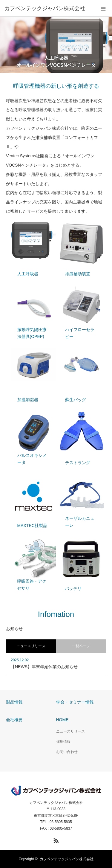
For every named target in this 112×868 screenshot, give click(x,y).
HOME (62, 720)
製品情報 (14, 702)
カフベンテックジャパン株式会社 (56, 803)
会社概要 (14, 720)
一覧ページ (81, 646)
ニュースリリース (70, 731)
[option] (56, 45)
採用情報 (63, 742)
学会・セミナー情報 (75, 702)
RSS (55, 840)
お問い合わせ (67, 752)
